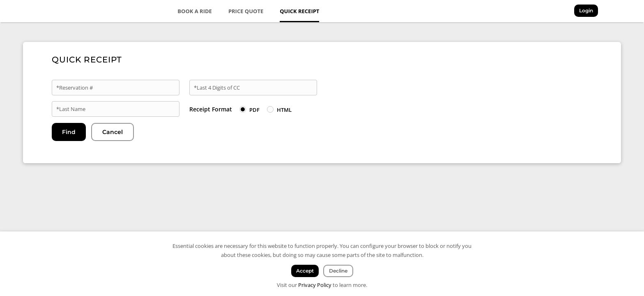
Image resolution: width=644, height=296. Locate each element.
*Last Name (71, 109)
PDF (254, 110)
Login (586, 10)
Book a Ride (195, 11)
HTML (284, 110)
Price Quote (246, 11)
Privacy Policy (315, 285)
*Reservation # (75, 88)
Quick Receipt (299, 11)
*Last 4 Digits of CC (217, 88)
